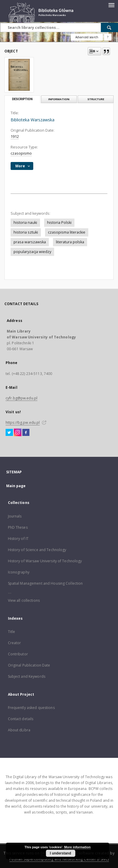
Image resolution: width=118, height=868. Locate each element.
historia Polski (59, 223)
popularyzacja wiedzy (32, 252)
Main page (16, 486)
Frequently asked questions (31, 708)
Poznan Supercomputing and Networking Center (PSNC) (59, 859)
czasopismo (21, 153)
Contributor (18, 654)
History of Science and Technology (37, 550)
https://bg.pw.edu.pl (23, 423)
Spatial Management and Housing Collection (45, 583)
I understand (61, 853)
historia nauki (25, 223)
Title (12, 632)
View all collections (24, 600)
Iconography (19, 572)
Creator (15, 643)
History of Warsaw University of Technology (45, 561)
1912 (15, 137)
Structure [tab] (96, 99)
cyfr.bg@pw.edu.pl (21, 398)
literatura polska (70, 242)
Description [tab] (22, 99)
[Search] (109, 27)
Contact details (21, 719)
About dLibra (19, 730)
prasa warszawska (30, 242)
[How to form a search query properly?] (108, 37)
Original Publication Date (29, 665)
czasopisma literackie (67, 232)
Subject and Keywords (27, 676)
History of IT (18, 539)
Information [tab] (59, 99)
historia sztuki (26, 232)
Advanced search (87, 37)
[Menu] (111, 5)
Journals (15, 516)
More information (77, 847)
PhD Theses (18, 527)
